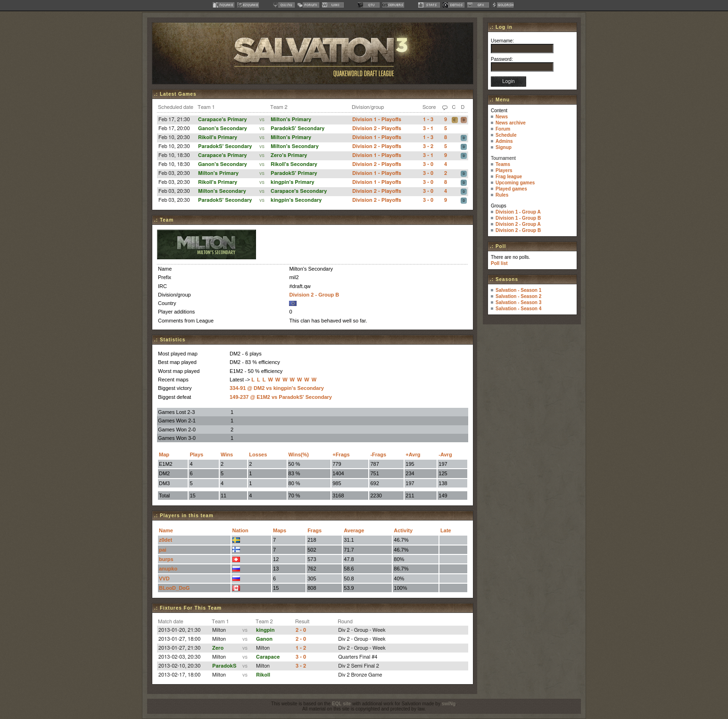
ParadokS (224, 666)
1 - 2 (301, 648)
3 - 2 (428, 146)
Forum (503, 129)
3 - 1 (428, 128)
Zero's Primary (289, 155)
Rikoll (263, 675)
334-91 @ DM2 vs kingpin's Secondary (277, 388)
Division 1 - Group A (518, 212)
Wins (227, 455)
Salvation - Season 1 (518, 290)
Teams (503, 164)
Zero (218, 648)
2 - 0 (301, 630)
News (502, 117)
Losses (258, 455)
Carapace (268, 657)
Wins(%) (299, 455)
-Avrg (445, 455)
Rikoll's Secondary (294, 164)
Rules (502, 195)
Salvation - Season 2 (518, 296)
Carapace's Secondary (299, 191)
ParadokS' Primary (294, 173)
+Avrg (413, 455)
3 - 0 (428, 164)
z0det (165, 540)
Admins (504, 141)
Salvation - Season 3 (518, 302)
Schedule (506, 135)
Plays (196, 455)
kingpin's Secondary (296, 200)
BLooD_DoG (174, 588)
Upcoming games (515, 183)
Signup (504, 147)
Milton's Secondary (295, 146)
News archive (511, 123)
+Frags (341, 455)
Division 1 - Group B (518, 218)
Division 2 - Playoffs (377, 128)
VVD (164, 579)
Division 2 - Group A (518, 224)
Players (504, 170)
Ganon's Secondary (223, 128)
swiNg (449, 704)
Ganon (264, 639)
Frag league (509, 177)
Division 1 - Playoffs (377, 120)
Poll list (499, 263)
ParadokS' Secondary (298, 128)
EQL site (341, 704)
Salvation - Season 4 (518, 309)
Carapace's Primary (222, 120)
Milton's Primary (291, 120)
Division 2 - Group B (314, 295)
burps (166, 559)
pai (163, 550)
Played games (511, 189)
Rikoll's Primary (218, 137)
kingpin (265, 630)
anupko (168, 569)
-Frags (378, 455)
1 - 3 (428, 120)
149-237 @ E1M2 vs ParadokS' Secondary (281, 397)
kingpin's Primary (293, 182)
